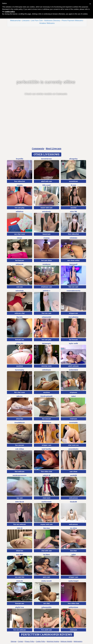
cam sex (20, 287)
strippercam (73, 313)
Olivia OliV (20, 343)
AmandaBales (73, 449)
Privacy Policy (29, 641)
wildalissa (20, 212)
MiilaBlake (73, 238)
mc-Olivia (73, 528)
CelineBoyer (47, 370)
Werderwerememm (20, 475)
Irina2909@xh (20, 423)
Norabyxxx (46, 264)
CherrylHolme (73, 317)
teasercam (46, 234)
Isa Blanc (47, 555)
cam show (73, 472)
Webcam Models (66, 641)
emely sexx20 (46, 581)
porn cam (46, 577)
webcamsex (73, 498)
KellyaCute (20, 264)
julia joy (20, 396)
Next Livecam (54, 149)
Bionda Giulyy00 (47, 396)
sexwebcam (73, 181)
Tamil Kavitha (46, 449)
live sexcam (46, 419)
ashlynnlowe (73, 607)
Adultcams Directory (52, 20)
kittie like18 (20, 502)
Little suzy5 (47, 185)
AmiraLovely (46, 212)
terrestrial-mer (46, 159)
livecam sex (20, 340)
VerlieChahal (73, 370)
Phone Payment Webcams (72, 20)
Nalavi (73, 396)
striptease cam (46, 287)
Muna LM (20, 581)
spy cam (20, 498)
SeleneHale (20, 291)
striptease (73, 392)
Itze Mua (46, 528)
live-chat (73, 551)
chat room (47, 498)
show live (20, 419)
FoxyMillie (20, 159)
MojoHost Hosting (53, 641)
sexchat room (46, 366)
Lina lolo (20, 317)
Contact (21, 641)
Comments (38, 149)
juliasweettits (47, 607)
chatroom (73, 419)
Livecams (26, 20)
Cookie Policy (41, 641)
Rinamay (47, 238)
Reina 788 (73, 212)
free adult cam (46, 630)
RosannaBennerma (73, 291)
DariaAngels (47, 343)
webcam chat (20, 313)
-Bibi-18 (20, 528)
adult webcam (73, 366)
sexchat (73, 208)
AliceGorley (73, 159)
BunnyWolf (73, 264)
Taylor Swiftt (73, 343)
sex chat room (20, 234)
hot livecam (20, 260)
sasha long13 (73, 581)
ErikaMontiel (46, 317)
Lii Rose (73, 185)
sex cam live (20, 577)
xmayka (20, 185)
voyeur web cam (46, 524)
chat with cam (46, 551)
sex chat (46, 603)
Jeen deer (20, 555)
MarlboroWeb (47, 502)
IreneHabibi (73, 423)
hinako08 (73, 502)
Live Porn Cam (37, 20)
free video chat (46, 472)
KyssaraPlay (20, 370)
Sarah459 (73, 475)
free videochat (20, 181)
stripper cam (46, 445)
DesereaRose (46, 423)
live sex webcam (20, 524)
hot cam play (20, 208)
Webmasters (78, 641)
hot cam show (46, 260)
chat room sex (73, 445)
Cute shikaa (20, 449)
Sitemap (14, 641)
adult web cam (46, 181)
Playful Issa (20, 607)
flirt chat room (20, 392)
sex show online (73, 260)
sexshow (20, 366)
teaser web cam (46, 208)
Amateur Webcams (47, 23)
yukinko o (46, 291)
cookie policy (10, 12)
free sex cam (73, 287)
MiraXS (20, 238)
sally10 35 (46, 475)
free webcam (20, 472)
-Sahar (73, 555)
